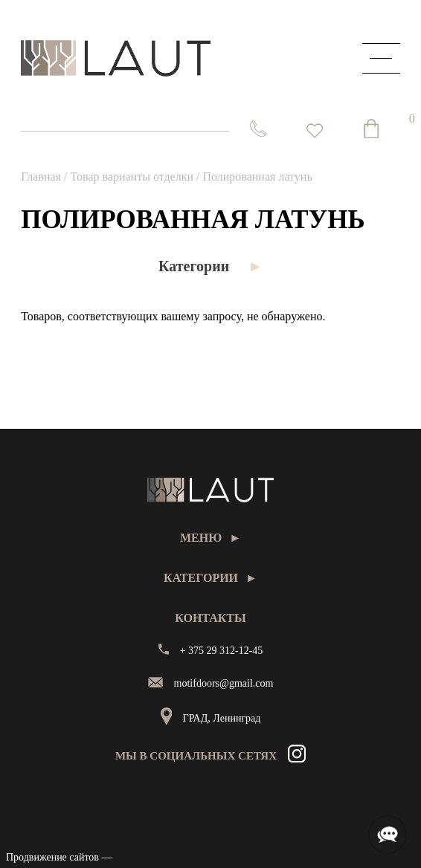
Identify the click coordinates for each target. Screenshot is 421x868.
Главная (41, 176)
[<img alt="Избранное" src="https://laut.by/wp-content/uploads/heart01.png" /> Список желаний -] (315, 131)
